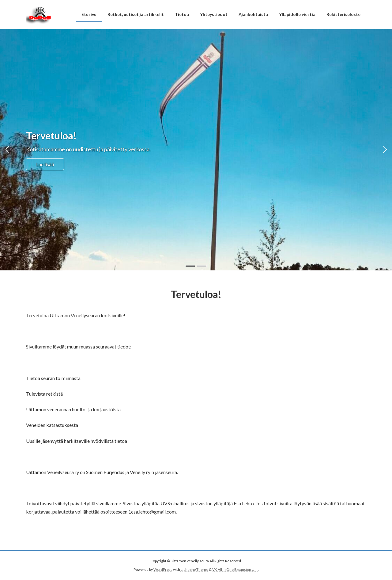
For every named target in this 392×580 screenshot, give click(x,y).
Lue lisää (45, 164)
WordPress (163, 569)
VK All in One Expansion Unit (236, 569)
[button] (190, 266)
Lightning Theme (194, 569)
